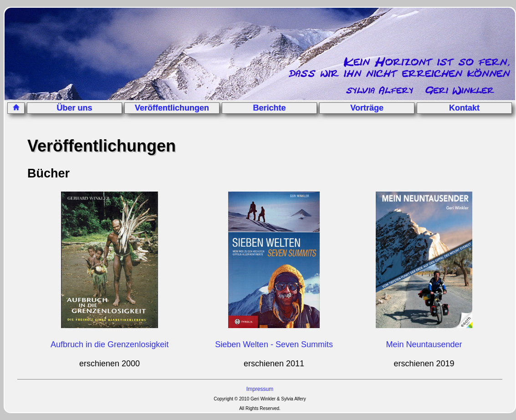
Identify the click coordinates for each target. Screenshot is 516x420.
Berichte (270, 108)
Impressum (260, 389)
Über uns (75, 108)
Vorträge (367, 108)
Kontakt (464, 108)
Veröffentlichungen (172, 108)
